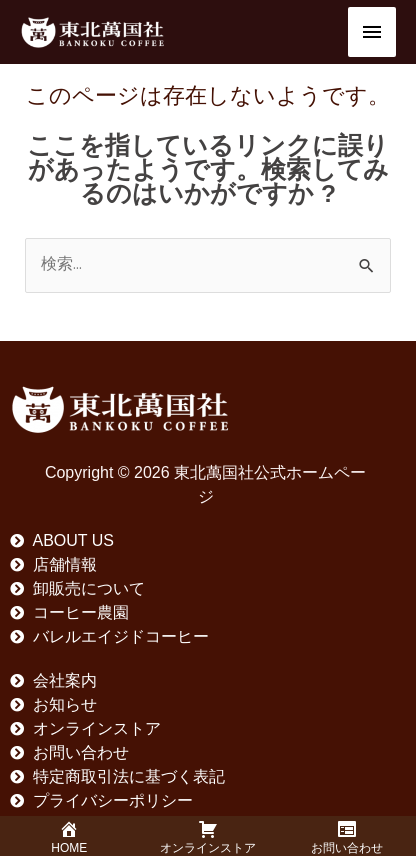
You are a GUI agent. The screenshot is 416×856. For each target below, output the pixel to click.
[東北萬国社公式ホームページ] (92, 32)
